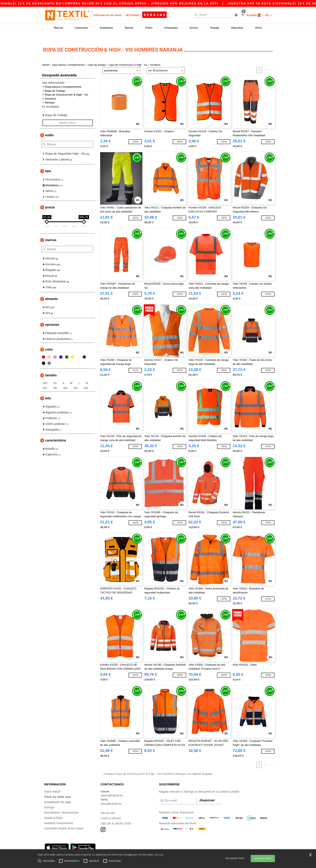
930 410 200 (108, 806)
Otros (259, 28)
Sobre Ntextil (52, 785)
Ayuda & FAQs (53, 811)
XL (87, 376)
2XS (45, 376)
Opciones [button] (52, 318)
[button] (237, 15)
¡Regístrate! (207, 793)
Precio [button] (50, 200)
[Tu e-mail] (178, 793)
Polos (149, 28)
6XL (86, 381)
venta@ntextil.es (111, 797)
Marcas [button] (51, 233)
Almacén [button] (52, 292)
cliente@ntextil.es (112, 789)
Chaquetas (171, 28)
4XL (66, 381)
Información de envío (108, 15)
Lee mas (159, 855)
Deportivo (237, 28)
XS (55, 376)
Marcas (59, 28)
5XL (76, 381)
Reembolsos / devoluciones (61, 806)
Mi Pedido (133, 15)
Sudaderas (106, 28)
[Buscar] (212, 15)
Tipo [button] (48, 164)
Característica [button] (56, 433)
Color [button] (49, 343)
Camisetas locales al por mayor (64, 821)
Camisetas (81, 28)
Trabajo (215, 28)
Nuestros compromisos (59, 816)
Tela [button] (48, 391)
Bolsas (129, 28)
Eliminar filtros (67, 116)
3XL (55, 381)
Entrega (49, 800)
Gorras (194, 28)
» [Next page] (272, 63)
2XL (45, 381)
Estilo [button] (49, 128)
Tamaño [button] (51, 368)
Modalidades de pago (58, 795)
